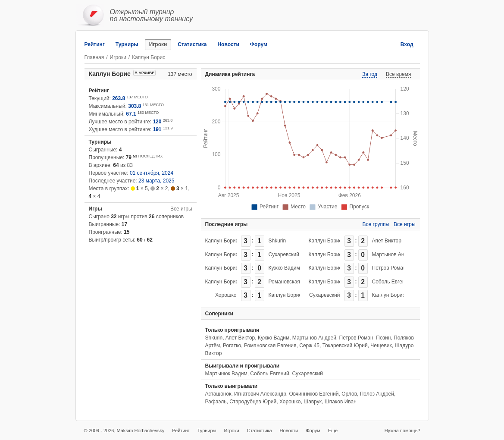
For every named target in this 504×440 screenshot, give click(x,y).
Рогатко (232, 346)
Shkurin (277, 241)
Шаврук (313, 402)
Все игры (181, 209)
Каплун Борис (222, 241)
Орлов (349, 394)
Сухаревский (284, 255)
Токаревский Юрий (345, 346)
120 (157, 122)
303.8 (135, 106)
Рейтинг (95, 44)
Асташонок (218, 394)
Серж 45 (309, 346)
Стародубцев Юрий (253, 402)
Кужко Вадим (284, 268)
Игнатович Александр (260, 394)
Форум (259, 44)
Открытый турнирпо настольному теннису (152, 15)
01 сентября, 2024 (152, 173)
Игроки (158, 44)
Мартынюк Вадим (226, 374)
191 (157, 129)
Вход (407, 44)
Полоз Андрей (377, 394)
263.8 (119, 98)
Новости (228, 44)
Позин (383, 338)
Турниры (127, 44)
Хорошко (226, 295)
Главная (94, 57)
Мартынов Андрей (394, 255)
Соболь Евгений (391, 282)
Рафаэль (216, 402)
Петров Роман (389, 268)
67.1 (131, 114)
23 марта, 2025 (156, 181)
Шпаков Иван (341, 402)
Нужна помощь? (402, 431)
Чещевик (381, 346)
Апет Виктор (387, 241)
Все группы (376, 224)
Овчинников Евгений (314, 394)
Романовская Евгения (295, 282)
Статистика (192, 44)
